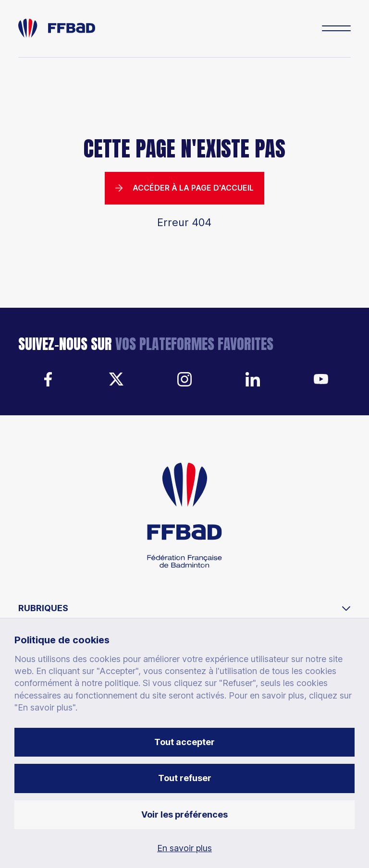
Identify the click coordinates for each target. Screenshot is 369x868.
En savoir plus (184, 848)
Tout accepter (184, 742)
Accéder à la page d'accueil (184, 188)
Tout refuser (185, 778)
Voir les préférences (184, 814)
